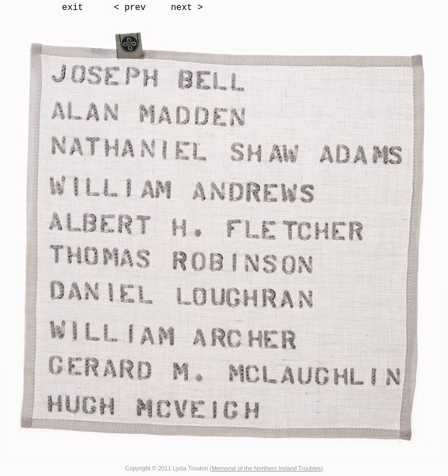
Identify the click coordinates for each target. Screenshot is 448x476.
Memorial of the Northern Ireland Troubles (266, 468)
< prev (130, 8)
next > (187, 8)
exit (73, 8)
